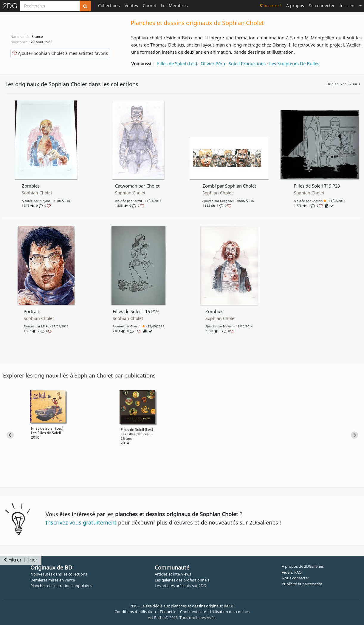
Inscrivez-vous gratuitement (81, 522)
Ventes (131, 6)
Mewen (228, 326)
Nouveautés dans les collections (59, 574)
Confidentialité (193, 612)
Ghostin (317, 201)
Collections (109, 6)
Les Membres (174, 6)
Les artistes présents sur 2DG (180, 586)
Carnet (150, 6)
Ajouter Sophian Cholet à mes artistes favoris (60, 53)
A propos (295, 6)
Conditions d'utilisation (135, 612)
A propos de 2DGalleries (303, 566)
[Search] (50, 6)
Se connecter (322, 6)
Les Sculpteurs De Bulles (294, 64)
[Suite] (360, 6)
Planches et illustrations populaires (61, 586)
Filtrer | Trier (21, 560)
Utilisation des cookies (230, 612)
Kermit (137, 201)
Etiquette (168, 612)
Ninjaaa (45, 201)
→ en (347, 6)
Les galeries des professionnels (182, 580)
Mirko (45, 326)
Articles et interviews (173, 574)
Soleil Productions (247, 64)
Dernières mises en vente (53, 580)
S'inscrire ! (271, 6)
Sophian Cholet (37, 193)
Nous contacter (295, 578)
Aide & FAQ (292, 572)
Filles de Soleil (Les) (177, 64)
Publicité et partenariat (302, 584)
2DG (10, 6)
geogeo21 (227, 201)
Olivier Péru (213, 64)
